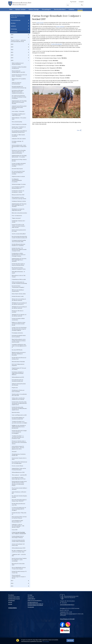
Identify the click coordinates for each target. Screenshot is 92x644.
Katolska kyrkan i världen (14, 597)
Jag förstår (70, 640)
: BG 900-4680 (67, 619)
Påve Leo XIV (31, 597)
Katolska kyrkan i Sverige (14, 599)
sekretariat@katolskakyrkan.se (67, 605)
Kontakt (10, 604)
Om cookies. (46, 641)
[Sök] (73, 5)
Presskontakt (31, 607)
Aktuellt (10, 602)
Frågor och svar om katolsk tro (35, 600)
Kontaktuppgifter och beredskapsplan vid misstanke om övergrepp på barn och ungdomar (35, 604)
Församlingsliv (11, 600)
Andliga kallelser (31, 599)
